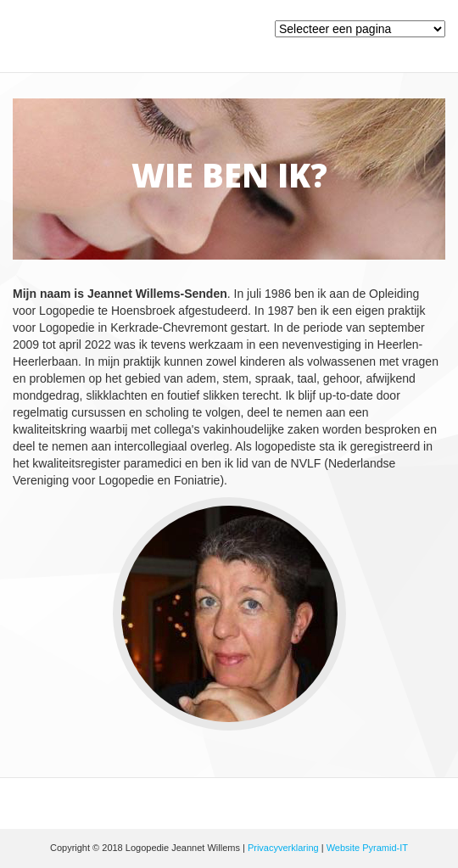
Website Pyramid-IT (367, 848)
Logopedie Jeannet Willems (173, 40)
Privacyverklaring (283, 848)
